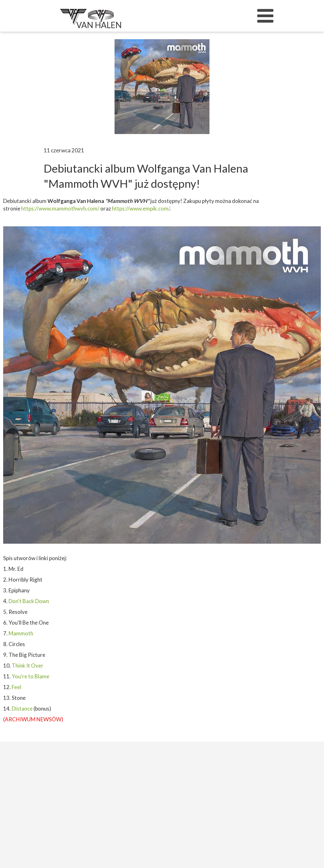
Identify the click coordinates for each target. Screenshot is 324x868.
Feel (16, 687)
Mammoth (21, 633)
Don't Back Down (29, 601)
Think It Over (28, 666)
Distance (22, 709)
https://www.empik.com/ (141, 208)
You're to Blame (31, 676)
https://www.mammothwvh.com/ (61, 208)
